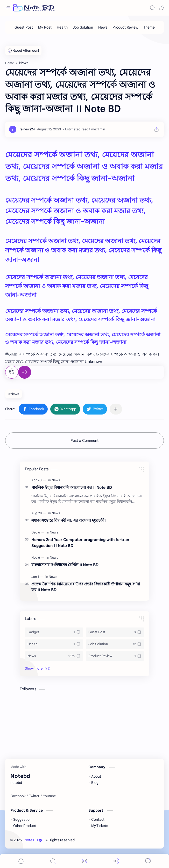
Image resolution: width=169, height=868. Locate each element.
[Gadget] (54, 632)
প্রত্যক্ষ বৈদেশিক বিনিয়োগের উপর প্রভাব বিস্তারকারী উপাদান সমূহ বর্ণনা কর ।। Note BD (86, 587)
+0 (25, 372)
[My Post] (45, 27)
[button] (161, 8)
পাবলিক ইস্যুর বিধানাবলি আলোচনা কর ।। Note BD (72, 487)
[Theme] (149, 27)
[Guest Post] (24, 27)
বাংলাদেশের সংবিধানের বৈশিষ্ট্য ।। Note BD (65, 565)
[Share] (116, 861)
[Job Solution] (83, 27)
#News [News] (14, 394)
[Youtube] (49, 796)
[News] (103, 27)
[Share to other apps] (116, 409)
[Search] (152, 8)
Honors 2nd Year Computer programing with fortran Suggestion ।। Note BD (80, 543)
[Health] (62, 27)
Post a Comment (84, 440)
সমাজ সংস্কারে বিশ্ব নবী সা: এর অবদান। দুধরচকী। (68, 520)
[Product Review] (125, 27)
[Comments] (148, 861)
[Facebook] (18, 796)
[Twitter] (34, 796)
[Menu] (84, 861)
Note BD (33, 840)
